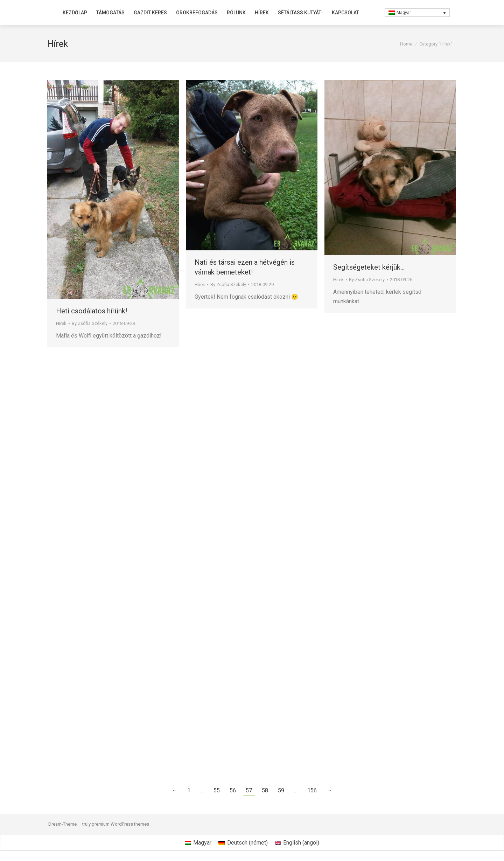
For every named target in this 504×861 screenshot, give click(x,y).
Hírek (61, 323)
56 (233, 790)
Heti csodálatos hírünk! (92, 311)
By (90, 323)
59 (281, 790)
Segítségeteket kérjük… (369, 267)
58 (265, 790)
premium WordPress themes (120, 824)
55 (217, 790)
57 (249, 790)
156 (312, 790)
